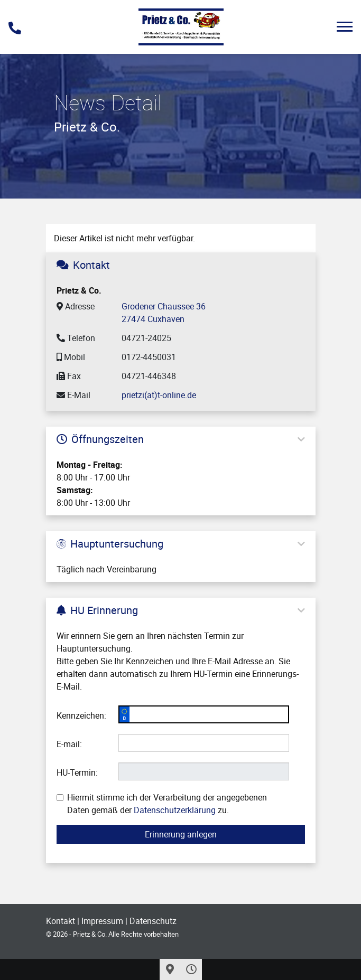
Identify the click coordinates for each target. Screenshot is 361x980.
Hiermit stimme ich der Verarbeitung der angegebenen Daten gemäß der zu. (162, 804)
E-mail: (69, 744)
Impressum (102, 921)
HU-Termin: (77, 772)
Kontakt (61, 921)
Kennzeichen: (81, 715)
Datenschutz (153, 921)
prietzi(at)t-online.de (159, 395)
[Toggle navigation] (345, 27)
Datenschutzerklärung (175, 810)
